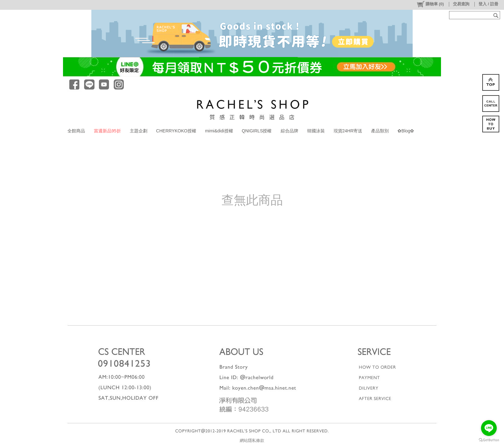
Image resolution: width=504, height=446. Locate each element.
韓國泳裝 (316, 131)
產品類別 (380, 131)
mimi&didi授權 (219, 131)
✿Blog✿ (406, 131)
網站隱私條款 (252, 440)
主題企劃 (139, 131)
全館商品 (76, 131)
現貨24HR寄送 (348, 131)
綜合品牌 (289, 131)
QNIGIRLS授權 (257, 131)
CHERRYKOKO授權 (176, 131)
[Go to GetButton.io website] (489, 440)
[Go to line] (489, 428)
